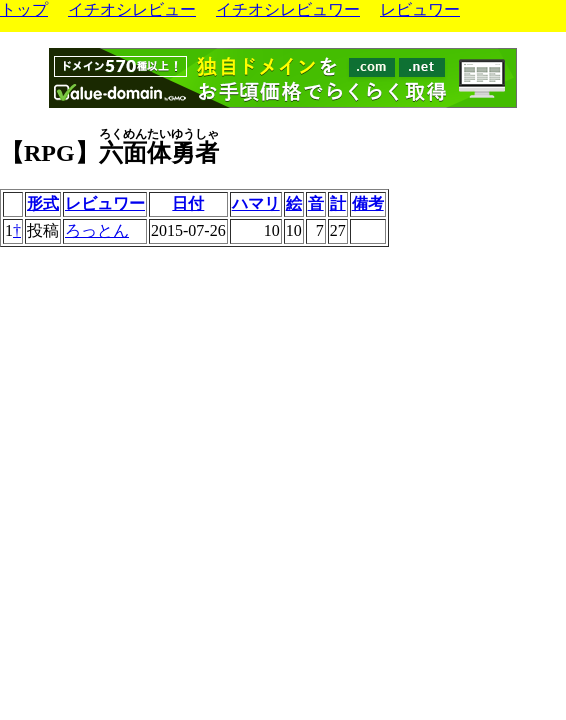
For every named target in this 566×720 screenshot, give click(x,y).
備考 (368, 203)
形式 (43, 203)
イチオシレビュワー (288, 9)
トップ (24, 9)
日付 (188, 203)
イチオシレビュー (132, 9)
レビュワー (420, 9)
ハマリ (256, 203)
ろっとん (97, 230)
